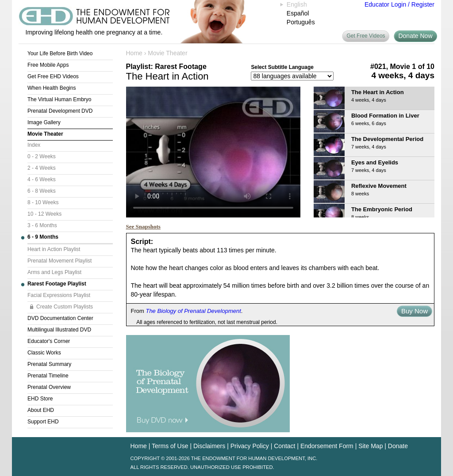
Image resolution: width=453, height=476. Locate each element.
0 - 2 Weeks (42, 156)
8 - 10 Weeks (43, 202)
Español (298, 13)
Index (34, 145)
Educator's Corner (49, 341)
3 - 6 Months (42, 225)
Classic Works (44, 353)
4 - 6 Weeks (42, 179)
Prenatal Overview (49, 387)
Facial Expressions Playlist (59, 295)
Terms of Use (170, 446)
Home (134, 53)
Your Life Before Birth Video (60, 53)
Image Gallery (44, 122)
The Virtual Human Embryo (60, 99)
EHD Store (40, 399)
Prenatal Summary (49, 364)
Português (301, 22)
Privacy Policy (250, 446)
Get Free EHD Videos (53, 76)
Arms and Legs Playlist (54, 272)
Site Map (370, 446)
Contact (284, 446)
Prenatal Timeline (48, 376)
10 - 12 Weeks (44, 214)
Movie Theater (45, 134)
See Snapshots (143, 227)
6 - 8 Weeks (42, 191)
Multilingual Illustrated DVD (59, 330)
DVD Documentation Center (60, 318)
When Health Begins (52, 88)
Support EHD (43, 422)
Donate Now (415, 36)
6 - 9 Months (43, 237)
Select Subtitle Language (282, 67)
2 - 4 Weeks (42, 168)
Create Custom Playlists (65, 307)
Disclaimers (209, 446)
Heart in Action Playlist (54, 249)
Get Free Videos (366, 36)
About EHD (41, 410)
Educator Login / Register (399, 4)
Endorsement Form (327, 446)
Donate (398, 446)
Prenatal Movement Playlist (60, 261)
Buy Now (415, 311)
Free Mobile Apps (48, 65)
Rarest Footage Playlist (57, 284)
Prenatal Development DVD (60, 111)
